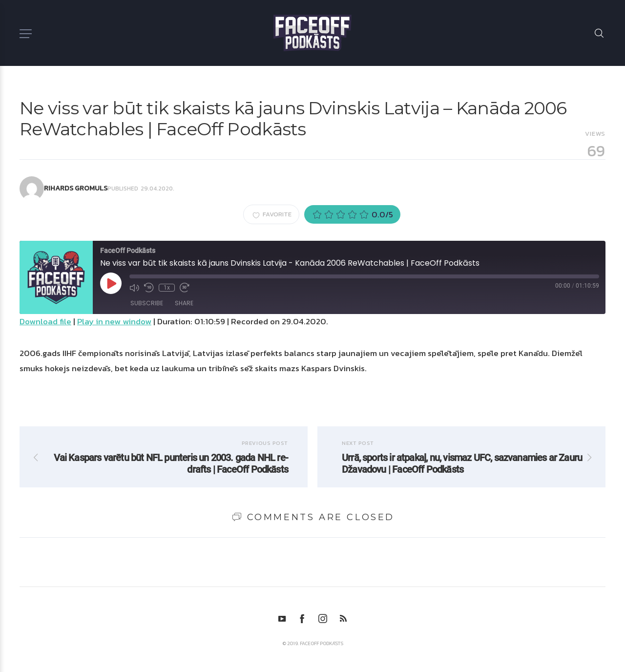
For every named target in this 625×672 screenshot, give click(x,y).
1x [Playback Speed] (167, 288)
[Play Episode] (111, 283)
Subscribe (147, 303)
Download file (45, 321)
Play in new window (114, 321)
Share (184, 303)
